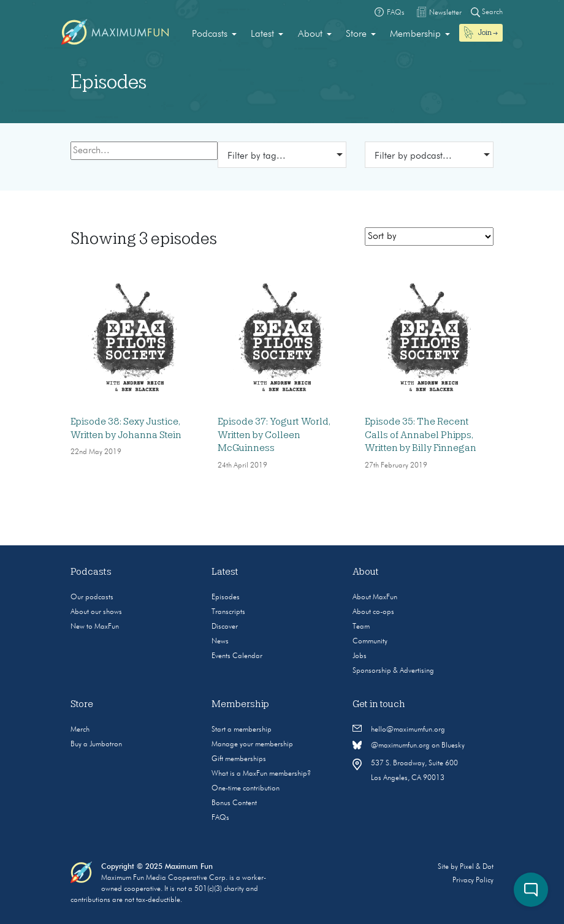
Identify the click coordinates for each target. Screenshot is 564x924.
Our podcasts (92, 597)
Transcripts (228, 612)
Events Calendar (237, 656)
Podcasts (210, 34)
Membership (415, 34)
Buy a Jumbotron (96, 744)
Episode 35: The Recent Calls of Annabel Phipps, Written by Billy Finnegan (421, 435)
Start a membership (242, 730)
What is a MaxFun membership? (261, 774)
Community (370, 642)
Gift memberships (239, 759)
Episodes (226, 597)
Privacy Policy (473, 880)
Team (361, 627)
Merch (80, 730)
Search (487, 12)
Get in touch (379, 704)
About (310, 34)
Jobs (360, 656)
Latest (262, 34)
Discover (225, 627)
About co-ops (373, 612)
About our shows (96, 612)
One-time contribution (246, 789)
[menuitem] (214, 34)
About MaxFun (375, 597)
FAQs (220, 818)
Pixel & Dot (477, 867)
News (220, 642)
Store (356, 34)
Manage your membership (252, 744)
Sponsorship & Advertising (393, 671)
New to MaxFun (95, 627)
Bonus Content (234, 803)
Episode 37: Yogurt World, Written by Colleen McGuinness (274, 435)
